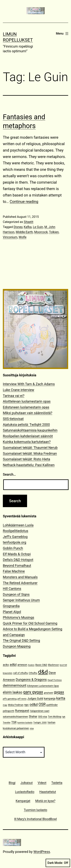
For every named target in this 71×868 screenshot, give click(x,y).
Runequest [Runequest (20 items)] (22, 711)
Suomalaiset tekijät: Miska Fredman (30, 453)
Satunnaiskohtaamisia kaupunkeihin (30, 430)
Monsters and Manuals (20, 577)
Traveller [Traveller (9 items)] (7, 723)
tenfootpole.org (14, 542)
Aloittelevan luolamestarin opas (27, 401)
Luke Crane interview (19, 390)
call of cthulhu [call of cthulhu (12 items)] (21, 673)
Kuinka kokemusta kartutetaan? (27, 442)
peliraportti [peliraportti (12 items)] (9, 711)
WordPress (42, 852)
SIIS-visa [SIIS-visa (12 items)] (43, 717)
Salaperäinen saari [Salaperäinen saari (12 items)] (40, 711)
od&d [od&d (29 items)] (34, 704)
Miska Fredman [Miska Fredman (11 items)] (16, 705)
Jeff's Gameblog (15, 537)
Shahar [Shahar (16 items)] (33, 717)
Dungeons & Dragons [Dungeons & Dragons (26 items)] (31, 680)
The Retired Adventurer (20, 583)
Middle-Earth (24, 232)
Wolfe (23, 237)
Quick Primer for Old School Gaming (30, 623)
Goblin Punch (13, 548)
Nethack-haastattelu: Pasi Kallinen (29, 465)
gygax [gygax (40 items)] (59, 692)
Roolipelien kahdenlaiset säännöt (28, 436)
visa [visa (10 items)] (32, 728)
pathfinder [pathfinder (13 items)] (52, 705)
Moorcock (41, 232)
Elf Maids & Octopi (17, 554)
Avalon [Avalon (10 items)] (31, 665)
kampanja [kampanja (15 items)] (50, 699)
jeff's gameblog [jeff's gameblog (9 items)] (10, 699)
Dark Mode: (58, 863)
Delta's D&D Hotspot (18, 560)
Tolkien (54, 232)
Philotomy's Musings (19, 617)
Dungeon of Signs (16, 594)
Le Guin (38, 227)
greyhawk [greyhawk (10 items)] (48, 693)
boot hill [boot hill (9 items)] (63, 665)
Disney (18, 227)
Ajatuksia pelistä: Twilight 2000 (26, 425)
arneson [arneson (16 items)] (22, 665)
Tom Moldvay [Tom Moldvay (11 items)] (55, 717)
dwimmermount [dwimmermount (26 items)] (15, 685)
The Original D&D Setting (21, 640)
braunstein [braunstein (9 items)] (8, 673)
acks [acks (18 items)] (6, 665)
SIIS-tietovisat (13, 419)
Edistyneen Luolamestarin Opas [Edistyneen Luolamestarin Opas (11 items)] (43, 686)
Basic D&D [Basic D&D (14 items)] (41, 665)
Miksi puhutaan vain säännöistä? (28, 413)
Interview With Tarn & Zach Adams (29, 384)
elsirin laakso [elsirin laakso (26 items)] (13, 692)
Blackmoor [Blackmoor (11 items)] (53, 665)
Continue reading (24, 202)
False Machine (14, 571)
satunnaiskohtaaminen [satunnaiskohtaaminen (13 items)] (15, 717)
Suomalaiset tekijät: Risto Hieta (27, 459)
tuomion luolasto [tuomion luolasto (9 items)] (25, 723)
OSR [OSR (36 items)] (42, 704)
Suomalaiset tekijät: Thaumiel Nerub (30, 448)
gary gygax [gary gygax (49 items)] (33, 692)
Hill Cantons (12, 589)
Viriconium (10, 237)
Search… (9, 474)
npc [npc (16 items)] (27, 705)
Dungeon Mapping (17, 646)
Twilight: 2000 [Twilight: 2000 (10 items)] (40, 723)
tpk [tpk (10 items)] (64, 717)
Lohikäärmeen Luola (18, 525)
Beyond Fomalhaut (17, 566)
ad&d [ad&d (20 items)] (13, 665)
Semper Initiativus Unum (21, 600)
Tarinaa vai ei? (14, 396)
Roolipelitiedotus (16, 531)
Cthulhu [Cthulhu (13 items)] (33, 673)
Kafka (28, 227)
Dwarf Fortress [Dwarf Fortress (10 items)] (55, 680)
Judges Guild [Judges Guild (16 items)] (35, 699)
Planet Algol (12, 612)
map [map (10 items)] (5, 705)
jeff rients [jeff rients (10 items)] (22, 699)
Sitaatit (28, 222)
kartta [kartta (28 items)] (61, 698)
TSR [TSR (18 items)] (14, 722)
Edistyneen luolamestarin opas (26, 407)
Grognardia (11, 606)
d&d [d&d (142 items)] (43, 672)
